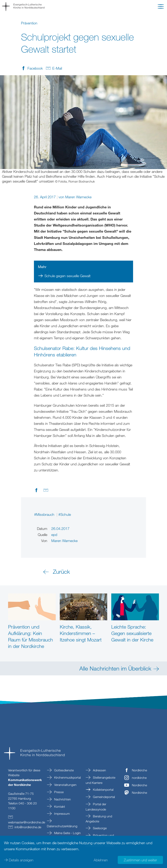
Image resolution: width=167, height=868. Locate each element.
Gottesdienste (64, 770)
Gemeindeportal (103, 797)
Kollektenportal (103, 790)
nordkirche (139, 778)
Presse (58, 792)
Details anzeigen (21, 860)
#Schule (65, 514)
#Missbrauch (45, 514)
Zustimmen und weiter (140, 860)
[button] (161, 7)
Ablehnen (101, 860)
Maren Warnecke (78, 197)
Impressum (61, 814)
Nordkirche (139, 770)
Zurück (61, 571)
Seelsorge (99, 828)
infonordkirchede (28, 827)
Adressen (99, 770)
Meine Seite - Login (67, 833)
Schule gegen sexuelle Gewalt (67, 276)
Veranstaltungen (65, 785)
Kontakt (59, 806)
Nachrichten (62, 799)
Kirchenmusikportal (67, 777)
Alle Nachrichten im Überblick (115, 668)
